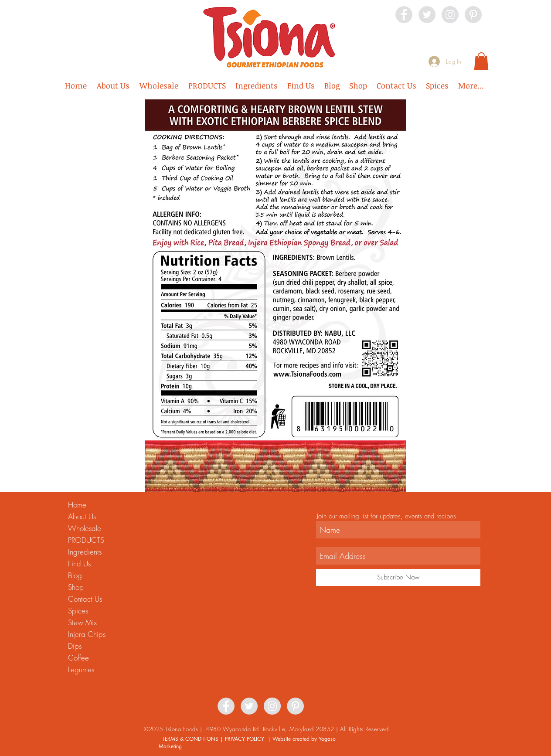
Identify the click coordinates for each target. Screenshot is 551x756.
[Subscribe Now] (398, 577)
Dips (75, 646)
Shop (76, 587)
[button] (481, 61)
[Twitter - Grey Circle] (427, 15)
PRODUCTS (86, 540)
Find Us (79, 564)
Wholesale (85, 528)
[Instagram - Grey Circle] (450, 15)
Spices (78, 611)
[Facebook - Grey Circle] (404, 15)
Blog (75, 575)
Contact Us (85, 599)
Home (77, 505)
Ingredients (85, 552)
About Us (82, 516)
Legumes (81, 669)
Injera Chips (87, 634)
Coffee (78, 658)
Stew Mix (83, 622)
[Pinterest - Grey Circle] (473, 15)
